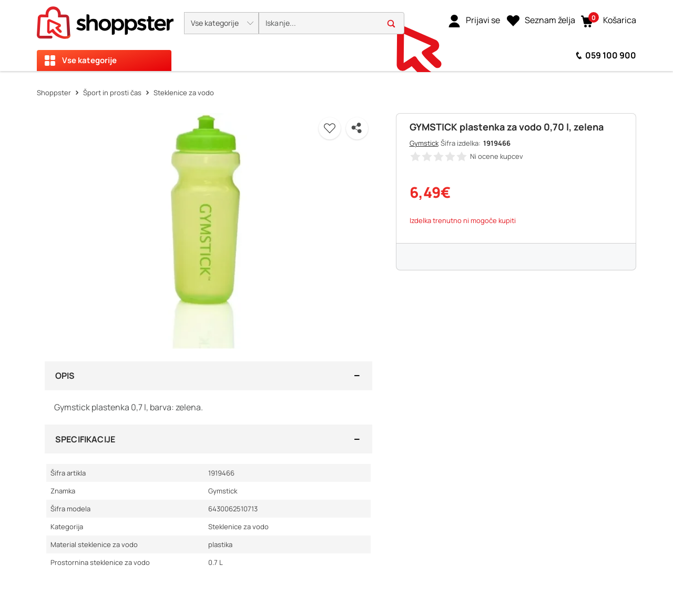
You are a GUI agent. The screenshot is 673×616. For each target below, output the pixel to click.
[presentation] (336, 36)
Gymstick (424, 143)
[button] (221, 23)
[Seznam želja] (541, 21)
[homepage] (105, 19)
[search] (332, 23)
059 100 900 (611, 55)
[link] (474, 21)
